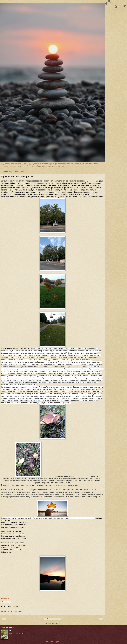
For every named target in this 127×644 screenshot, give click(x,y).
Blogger (57, 642)
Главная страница (53, 619)
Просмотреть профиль (18, 634)
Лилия (14, 631)
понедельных (42, 183)
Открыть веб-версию (52, 623)
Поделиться (6, 602)
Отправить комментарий (12, 611)
